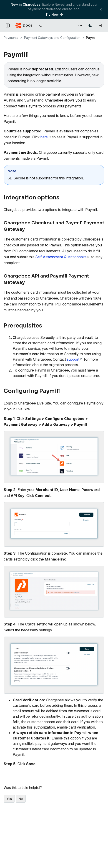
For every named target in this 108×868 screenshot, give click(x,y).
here (45, 137)
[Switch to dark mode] (90, 25)
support (74, 359)
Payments (11, 38)
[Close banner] (101, 9)
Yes (9, 799)
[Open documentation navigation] (8, 25)
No (21, 799)
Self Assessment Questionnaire (62, 257)
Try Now (54, 14)
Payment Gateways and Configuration (52, 38)
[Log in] (100, 25)
